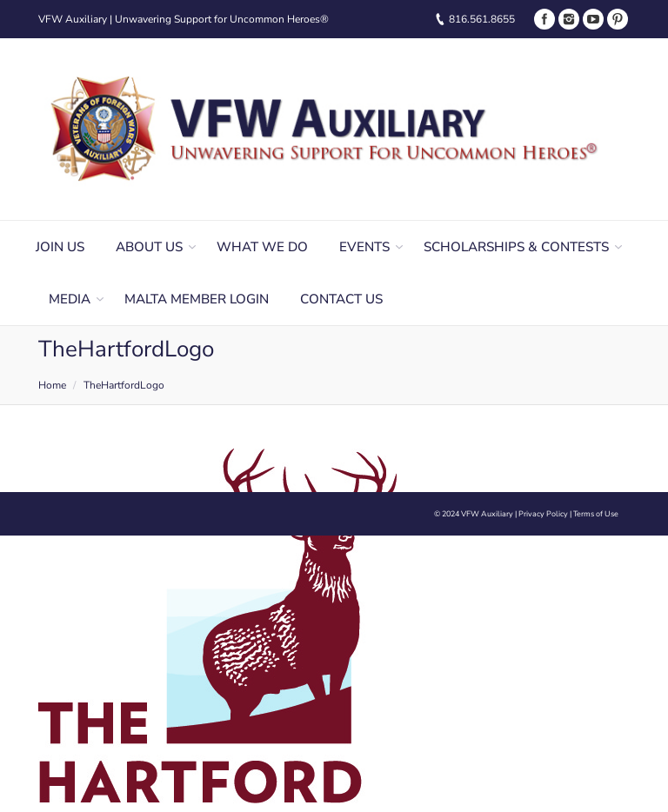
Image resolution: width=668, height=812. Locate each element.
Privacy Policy (543, 514)
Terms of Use (596, 514)
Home (52, 385)
